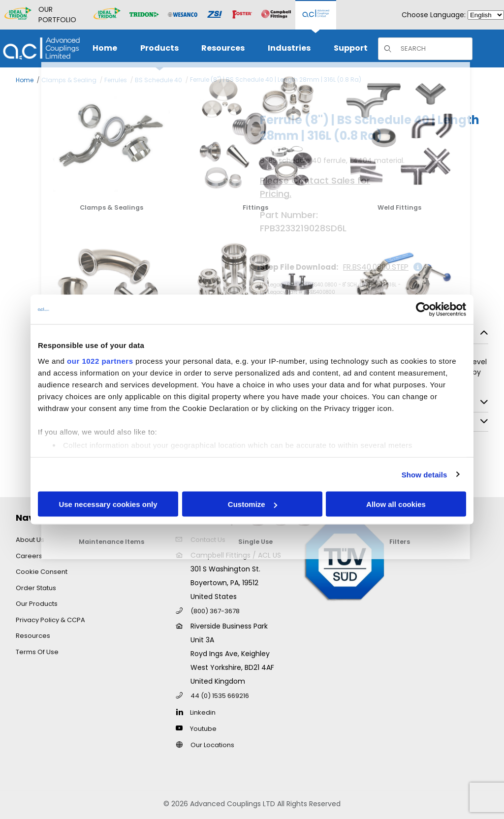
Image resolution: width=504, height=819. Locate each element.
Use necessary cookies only (108, 504)
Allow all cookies (396, 504)
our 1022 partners (100, 361)
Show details (425, 474)
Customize (252, 504)
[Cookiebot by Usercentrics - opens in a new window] (423, 310)
